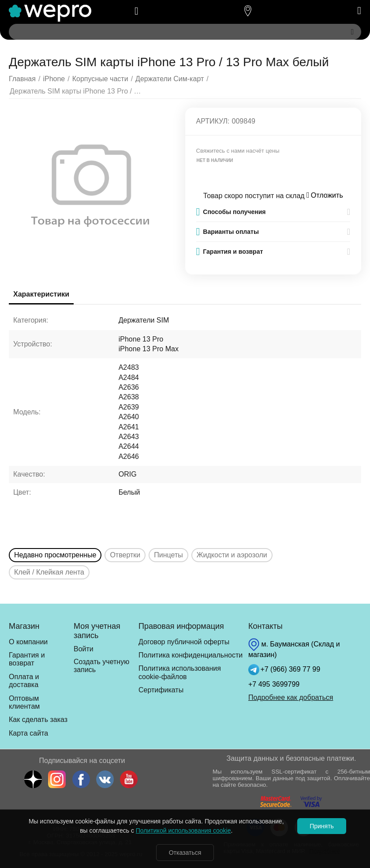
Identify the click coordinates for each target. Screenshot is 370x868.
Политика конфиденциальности (191, 655)
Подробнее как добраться (291, 697)
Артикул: (213, 121)
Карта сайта (28, 733)
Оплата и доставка (24, 681)
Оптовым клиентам (24, 702)
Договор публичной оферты (184, 642)
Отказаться (185, 853)
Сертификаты (161, 690)
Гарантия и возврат (27, 659)
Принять (322, 826)
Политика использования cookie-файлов (180, 672)
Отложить (325, 195)
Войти (84, 649)
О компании (28, 642)
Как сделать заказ (38, 720)
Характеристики (41, 294)
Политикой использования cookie (183, 830)
